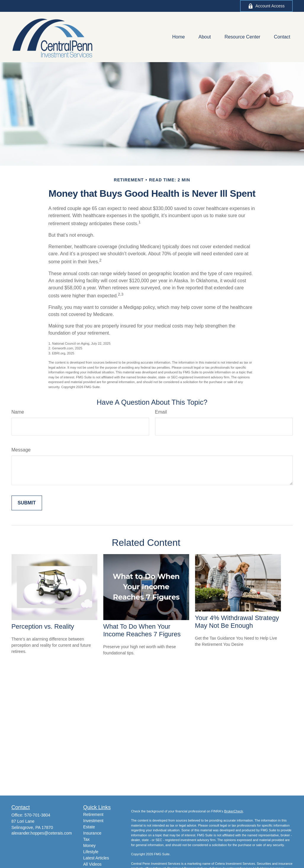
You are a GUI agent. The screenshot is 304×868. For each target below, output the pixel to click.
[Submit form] (27, 503)
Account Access (266, 6)
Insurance (92, 833)
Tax (86, 839)
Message (21, 450)
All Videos (92, 864)
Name (18, 412)
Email (161, 412)
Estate (89, 827)
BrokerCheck (234, 811)
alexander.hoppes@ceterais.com (42, 833)
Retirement (93, 814)
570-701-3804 (37, 815)
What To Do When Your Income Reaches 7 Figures (142, 630)
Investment (93, 821)
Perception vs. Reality (43, 626)
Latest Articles (96, 858)
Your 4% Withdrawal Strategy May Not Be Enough (237, 622)
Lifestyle (91, 852)
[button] (179, 37)
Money (89, 846)
